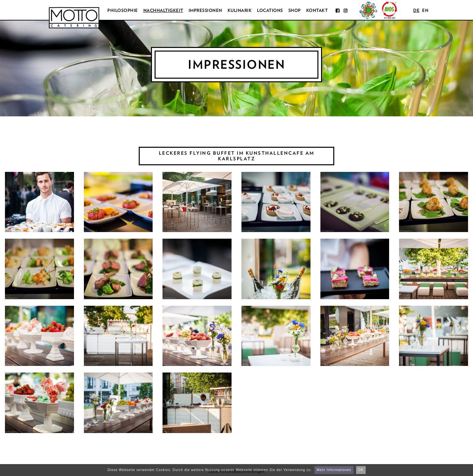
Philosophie (123, 10)
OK (361, 470)
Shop (295, 10)
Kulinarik (240, 10)
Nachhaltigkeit (163, 10)
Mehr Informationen (334, 470)
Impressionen (205, 10)
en (425, 10)
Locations (270, 10)
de (416, 10)
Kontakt (317, 10)
